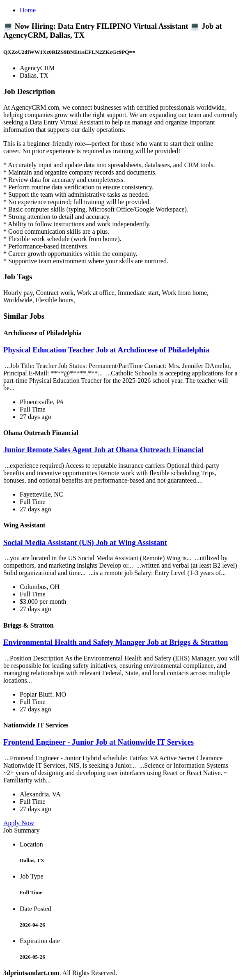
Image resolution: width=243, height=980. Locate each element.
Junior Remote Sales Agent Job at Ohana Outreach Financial (103, 450)
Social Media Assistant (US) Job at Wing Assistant (85, 542)
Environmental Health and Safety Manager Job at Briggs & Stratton (116, 642)
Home (28, 10)
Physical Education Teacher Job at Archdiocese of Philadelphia (106, 350)
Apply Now (19, 823)
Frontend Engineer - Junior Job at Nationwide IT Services (99, 742)
